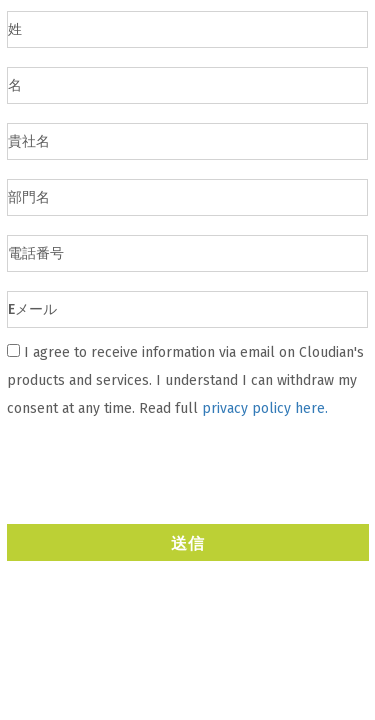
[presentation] (160, 469)
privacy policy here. (265, 408)
